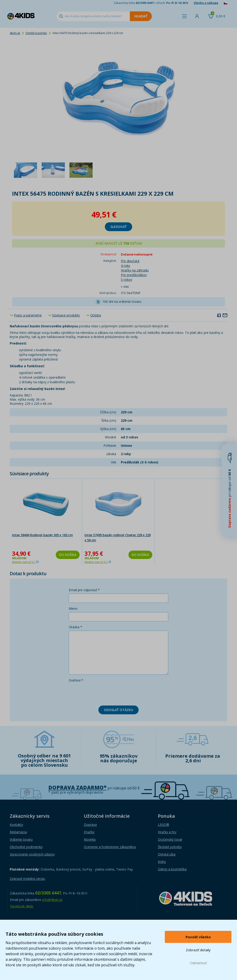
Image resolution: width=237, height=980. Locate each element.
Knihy (162, 862)
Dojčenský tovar (170, 839)
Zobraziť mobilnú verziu (27, 879)
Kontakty (16, 825)
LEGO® (164, 825)
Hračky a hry (167, 832)
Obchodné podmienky (26, 847)
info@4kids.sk (52, 900)
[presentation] (104, 693)
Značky (89, 832)
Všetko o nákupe (206, 3)
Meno (73, 608)
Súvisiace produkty (66, 315)
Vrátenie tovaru (21, 839)
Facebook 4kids (22, 906)
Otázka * (75, 627)
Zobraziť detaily (198, 950)
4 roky (125, 266)
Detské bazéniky (36, 33)
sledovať (118, 227)
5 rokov (126, 279)
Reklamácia (18, 832)
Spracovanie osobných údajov (32, 854)
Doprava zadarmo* (77, 787)
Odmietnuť (198, 963)
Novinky (90, 839)
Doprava (90, 825)
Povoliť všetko (198, 937)
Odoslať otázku (118, 710)
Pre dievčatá (130, 261)
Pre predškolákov (134, 275)
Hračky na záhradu (135, 270)
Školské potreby (170, 847)
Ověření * (76, 680)
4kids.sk (15, 33)
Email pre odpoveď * (84, 590)
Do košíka (68, 555)
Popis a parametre (28, 315)
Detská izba (167, 854)
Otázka (96, 315)
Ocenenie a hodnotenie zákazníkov (110, 847)
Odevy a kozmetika (172, 869)
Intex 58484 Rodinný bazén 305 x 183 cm (42, 535)
